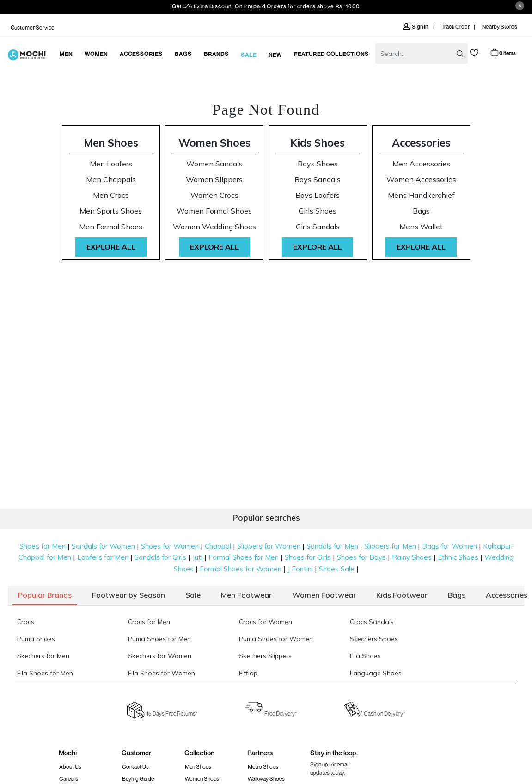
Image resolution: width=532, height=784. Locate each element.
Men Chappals (111, 180)
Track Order (456, 27)
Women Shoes (214, 143)
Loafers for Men (103, 557)
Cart (503, 52)
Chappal (218, 546)
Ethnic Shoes (458, 557)
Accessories (421, 143)
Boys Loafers (318, 195)
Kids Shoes (318, 143)
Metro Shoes (263, 767)
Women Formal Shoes (214, 211)
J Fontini (300, 569)
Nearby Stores (500, 27)
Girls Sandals (318, 227)
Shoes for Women (170, 546)
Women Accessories (421, 180)
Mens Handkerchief (421, 195)
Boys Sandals (318, 180)
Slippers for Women (269, 546)
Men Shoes (111, 143)
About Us (70, 767)
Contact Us (135, 767)
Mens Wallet (421, 227)
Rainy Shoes (412, 557)
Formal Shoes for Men (244, 557)
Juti (197, 557)
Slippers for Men (390, 546)
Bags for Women (449, 546)
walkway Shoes (266, 779)
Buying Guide (138, 779)
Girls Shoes (318, 211)
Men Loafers (111, 164)
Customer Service (33, 28)
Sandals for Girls (160, 557)
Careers (69, 779)
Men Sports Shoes (111, 211)
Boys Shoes (318, 164)
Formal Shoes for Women (241, 569)
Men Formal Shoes (111, 227)
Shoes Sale (337, 569)
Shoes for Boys (361, 557)
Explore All (111, 247)
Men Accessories (421, 164)
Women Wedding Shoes (214, 227)
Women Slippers (214, 180)
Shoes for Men (43, 546)
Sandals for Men (332, 546)
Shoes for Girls (308, 557)
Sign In (416, 27)
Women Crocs (214, 195)
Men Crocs (111, 195)
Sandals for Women (103, 546)
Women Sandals (214, 164)
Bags (421, 211)
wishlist (474, 53)
